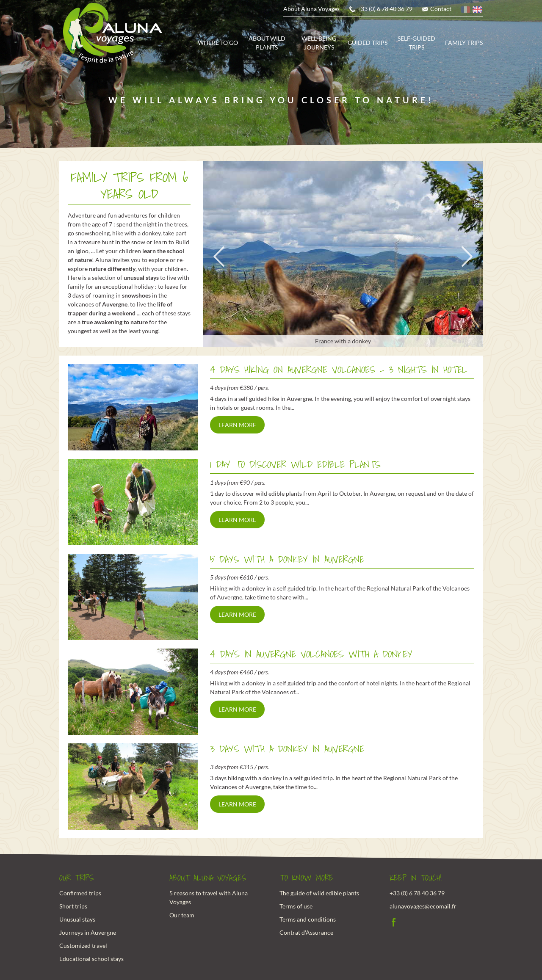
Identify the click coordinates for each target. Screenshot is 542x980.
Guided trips (368, 43)
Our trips (77, 878)
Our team (182, 915)
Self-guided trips (416, 43)
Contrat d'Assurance (306, 932)
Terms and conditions (308, 919)
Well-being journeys (319, 43)
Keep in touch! (416, 878)
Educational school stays (91, 959)
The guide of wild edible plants (319, 893)
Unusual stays (77, 919)
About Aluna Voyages (311, 9)
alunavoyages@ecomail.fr (423, 906)
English (478, 11)
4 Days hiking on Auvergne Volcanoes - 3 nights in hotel (339, 370)
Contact (441, 9)
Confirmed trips (80, 893)
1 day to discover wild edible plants (295, 465)
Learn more (237, 425)
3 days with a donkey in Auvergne (287, 749)
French (466, 11)
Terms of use (296, 906)
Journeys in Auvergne (88, 932)
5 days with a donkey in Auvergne (287, 559)
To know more (306, 878)
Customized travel (83, 945)
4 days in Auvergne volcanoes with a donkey (311, 654)
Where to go (218, 43)
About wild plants (267, 43)
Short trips (73, 906)
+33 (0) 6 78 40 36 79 (385, 9)
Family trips (464, 43)
